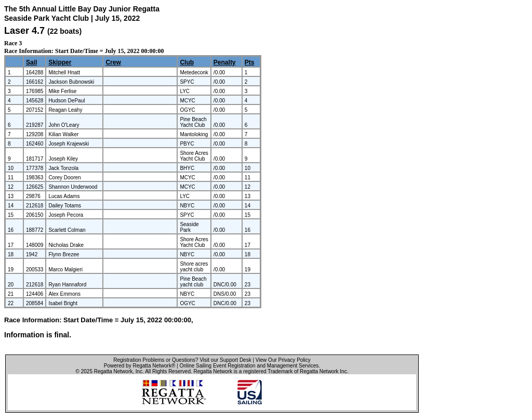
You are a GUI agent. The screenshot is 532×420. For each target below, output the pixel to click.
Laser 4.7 (24, 31)
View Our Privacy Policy (283, 360)
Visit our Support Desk (225, 360)
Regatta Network (113, 371)
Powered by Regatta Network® (139, 366)
